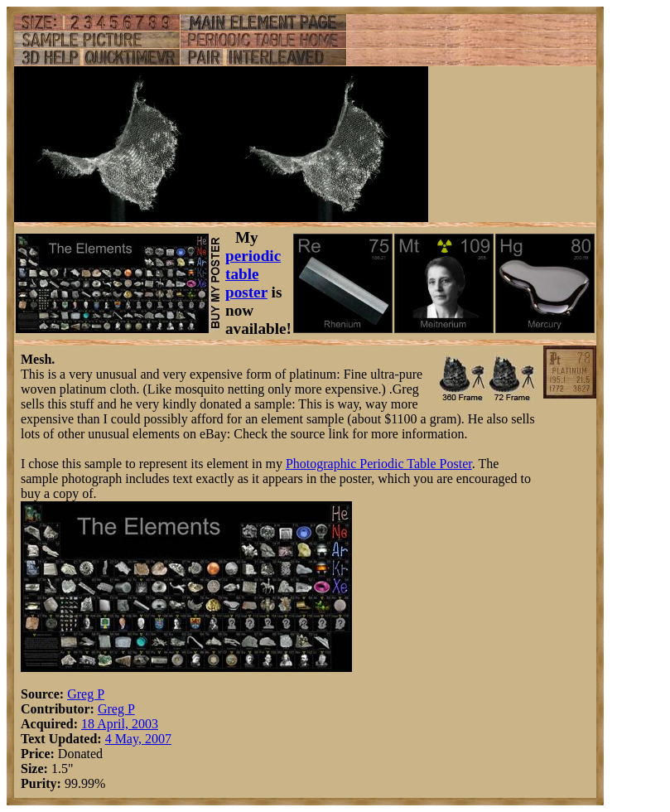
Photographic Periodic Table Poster (379, 464)
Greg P (86, 694)
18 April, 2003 (120, 724)
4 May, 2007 (138, 739)
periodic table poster (253, 274)
